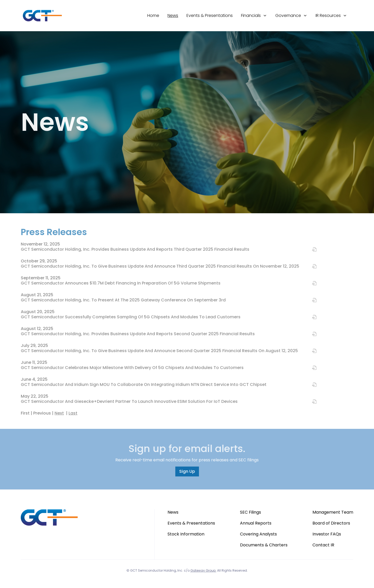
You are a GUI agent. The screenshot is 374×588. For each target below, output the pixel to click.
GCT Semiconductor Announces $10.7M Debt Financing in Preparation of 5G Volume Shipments (121, 283)
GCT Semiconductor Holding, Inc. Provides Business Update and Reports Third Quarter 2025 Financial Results (135, 249)
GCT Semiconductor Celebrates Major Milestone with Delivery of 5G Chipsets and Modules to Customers (132, 368)
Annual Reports (256, 523)
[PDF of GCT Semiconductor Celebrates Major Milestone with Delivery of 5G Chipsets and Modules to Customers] (311, 368)
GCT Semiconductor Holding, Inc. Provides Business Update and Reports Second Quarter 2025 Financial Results (138, 334)
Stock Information (186, 534)
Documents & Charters (264, 545)
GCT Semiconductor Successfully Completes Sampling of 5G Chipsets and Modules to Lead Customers (131, 317)
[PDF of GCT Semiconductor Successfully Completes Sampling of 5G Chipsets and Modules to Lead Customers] (311, 317)
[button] (254, 16)
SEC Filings (251, 512)
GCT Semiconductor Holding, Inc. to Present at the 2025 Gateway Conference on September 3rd (123, 300)
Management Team (333, 512)
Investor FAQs (327, 534)
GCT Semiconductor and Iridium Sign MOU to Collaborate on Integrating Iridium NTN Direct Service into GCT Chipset (144, 385)
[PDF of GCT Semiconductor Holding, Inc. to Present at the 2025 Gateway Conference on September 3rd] (311, 300)
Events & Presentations (210, 15)
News (173, 15)
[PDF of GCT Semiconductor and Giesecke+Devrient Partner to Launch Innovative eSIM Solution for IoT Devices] (311, 402)
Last (73, 413)
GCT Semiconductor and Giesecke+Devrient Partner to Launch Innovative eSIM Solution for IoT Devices (129, 401)
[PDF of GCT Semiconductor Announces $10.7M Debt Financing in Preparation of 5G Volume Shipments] (311, 283)
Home (153, 15)
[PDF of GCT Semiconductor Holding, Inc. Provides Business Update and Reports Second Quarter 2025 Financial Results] (311, 334)
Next (59, 413)
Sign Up (187, 471)
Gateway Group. (203, 570)
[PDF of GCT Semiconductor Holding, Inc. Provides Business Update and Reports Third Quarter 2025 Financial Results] (311, 250)
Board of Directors (331, 523)
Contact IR (323, 545)
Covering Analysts (258, 534)
